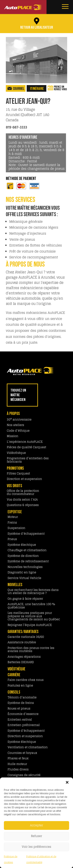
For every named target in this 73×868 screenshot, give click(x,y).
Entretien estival (20, 720)
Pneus (12, 539)
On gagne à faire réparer (25, 599)
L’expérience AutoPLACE (25, 442)
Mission (13, 436)
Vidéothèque (16, 453)
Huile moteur (17, 764)
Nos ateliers (15, 425)
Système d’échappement (26, 534)
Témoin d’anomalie (22, 697)
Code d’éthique (18, 431)
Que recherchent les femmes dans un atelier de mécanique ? (33, 592)
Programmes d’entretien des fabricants (28, 460)
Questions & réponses (23, 505)
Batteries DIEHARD (21, 662)
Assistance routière (22, 642)
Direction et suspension (24, 479)
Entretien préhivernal (24, 725)
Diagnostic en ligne (22, 572)
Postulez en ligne (20, 685)
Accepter (36, 825)
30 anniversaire (19, 419)
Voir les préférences (36, 847)
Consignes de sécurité (24, 775)
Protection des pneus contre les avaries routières (31, 650)
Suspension (16, 528)
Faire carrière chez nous (26, 680)
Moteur (13, 517)
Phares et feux (18, 758)
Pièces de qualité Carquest (26, 447)
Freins (12, 522)
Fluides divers (18, 769)
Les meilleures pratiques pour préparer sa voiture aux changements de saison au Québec (34, 616)
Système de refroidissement (28, 561)
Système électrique (22, 545)
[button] (67, 782)
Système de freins (21, 703)
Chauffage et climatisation (27, 550)
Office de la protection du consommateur (23, 492)
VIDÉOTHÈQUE (16, 669)
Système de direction (23, 556)
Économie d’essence (23, 714)
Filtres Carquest (18, 473)
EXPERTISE (15, 512)
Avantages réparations (24, 657)
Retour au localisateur (37, 27)
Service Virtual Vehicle (24, 578)
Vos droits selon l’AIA (22, 500)
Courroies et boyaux (22, 753)
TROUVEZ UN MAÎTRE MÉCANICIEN (18, 395)
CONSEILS (14, 692)
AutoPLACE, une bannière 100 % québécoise (31, 606)
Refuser (36, 836)
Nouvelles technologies (25, 567)
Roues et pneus (19, 708)
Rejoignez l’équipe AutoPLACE (30, 625)
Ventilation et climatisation (28, 747)
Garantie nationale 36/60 (26, 637)
